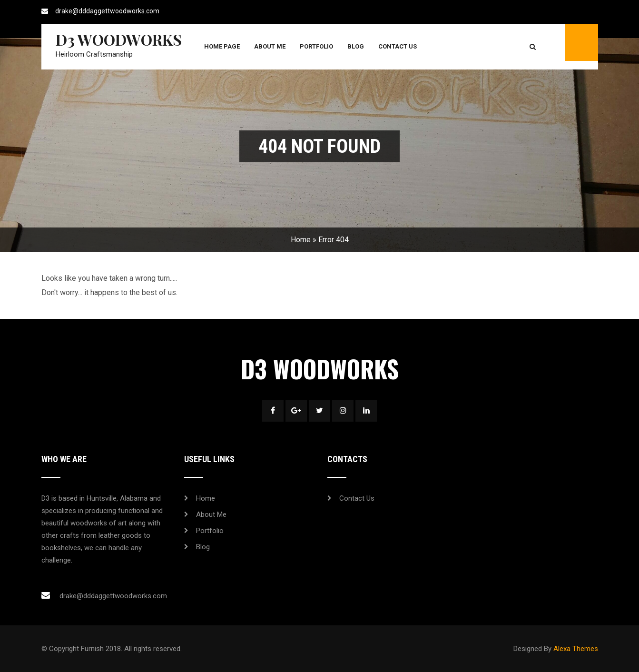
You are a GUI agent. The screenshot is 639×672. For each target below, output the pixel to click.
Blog (356, 46)
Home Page (222, 46)
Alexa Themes (576, 649)
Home (301, 240)
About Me (270, 46)
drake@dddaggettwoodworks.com (107, 11)
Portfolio (316, 46)
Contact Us (398, 46)
